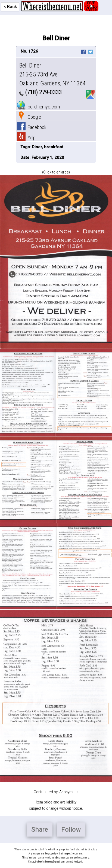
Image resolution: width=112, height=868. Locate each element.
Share (40, 830)
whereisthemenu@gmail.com (51, 862)
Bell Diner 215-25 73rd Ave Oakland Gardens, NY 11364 (52, 74)
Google (29, 117)
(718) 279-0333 (41, 92)
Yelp (26, 138)
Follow (71, 830)
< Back (10, 7)
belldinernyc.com (38, 107)
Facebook (32, 127)
